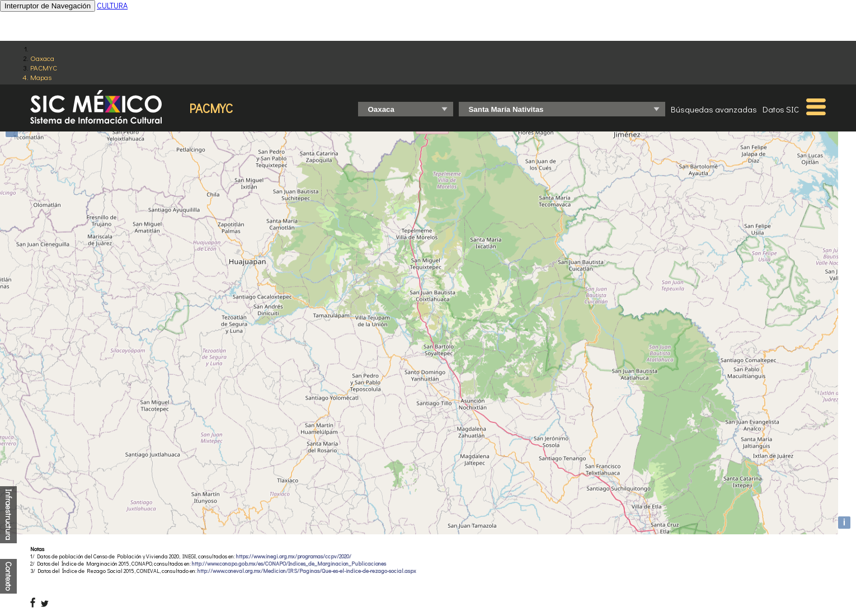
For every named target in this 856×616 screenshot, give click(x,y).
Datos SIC (781, 109)
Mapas (41, 77)
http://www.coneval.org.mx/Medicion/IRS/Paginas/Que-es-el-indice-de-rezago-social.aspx (307, 571)
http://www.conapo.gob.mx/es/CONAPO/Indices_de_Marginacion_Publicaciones (289, 564)
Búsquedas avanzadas (714, 109)
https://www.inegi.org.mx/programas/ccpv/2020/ (294, 556)
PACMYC (44, 67)
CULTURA (112, 5)
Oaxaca (42, 58)
